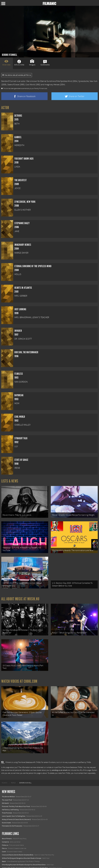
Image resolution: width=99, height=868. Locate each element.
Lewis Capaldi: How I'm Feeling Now (14, 808)
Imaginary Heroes (52, 85)
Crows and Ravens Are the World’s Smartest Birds (18, 847)
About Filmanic (7, 831)
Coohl (4, 844)
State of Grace (13, 85)
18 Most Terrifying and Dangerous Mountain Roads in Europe (22, 850)
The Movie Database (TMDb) (72, 760)
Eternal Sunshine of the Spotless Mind (56, 81)
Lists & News (10, 481)
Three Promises (7, 805)
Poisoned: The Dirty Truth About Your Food (16, 799)
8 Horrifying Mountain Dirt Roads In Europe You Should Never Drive (24, 857)
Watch (4, 854)
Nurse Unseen (7, 815)
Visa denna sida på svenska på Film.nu (17, 75)
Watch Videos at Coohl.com (19, 676)
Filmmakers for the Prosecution (12, 818)
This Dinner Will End (8, 789)
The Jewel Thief (7, 792)
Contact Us (5, 834)
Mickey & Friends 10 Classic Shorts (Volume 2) (16, 812)
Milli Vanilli (5, 795)
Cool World (30, 85)
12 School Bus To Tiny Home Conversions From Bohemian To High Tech (25, 860)
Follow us (5, 837)
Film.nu (4, 841)
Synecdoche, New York (88, 81)
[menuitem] (5, 775)
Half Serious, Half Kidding (10, 802)
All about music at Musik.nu (20, 596)
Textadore (5, 863)
